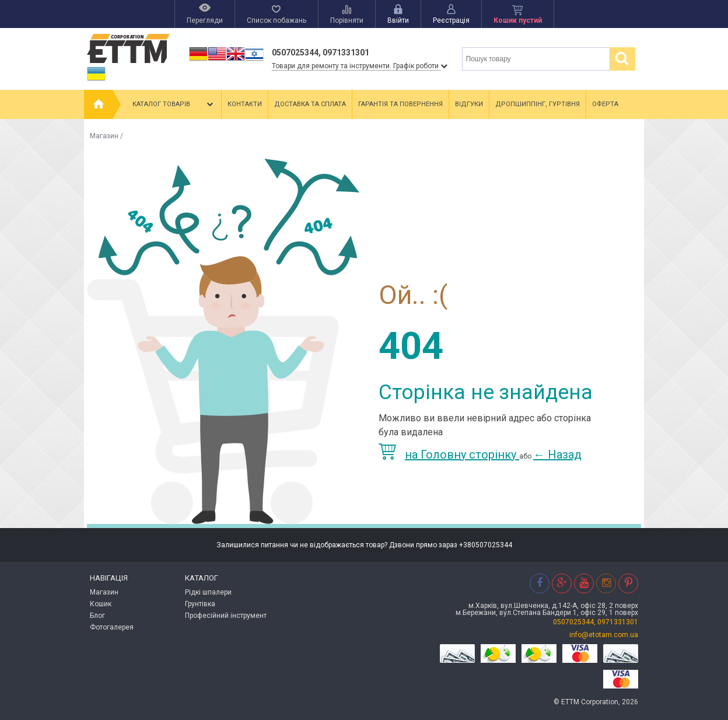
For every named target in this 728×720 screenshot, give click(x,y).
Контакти (245, 104)
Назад (557, 455)
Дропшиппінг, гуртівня (538, 104)
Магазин (104, 136)
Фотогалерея (112, 627)
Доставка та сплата (310, 104)
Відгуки (469, 104)
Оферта (605, 104)
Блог (97, 616)
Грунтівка (200, 604)
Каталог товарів (174, 104)
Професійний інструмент (226, 616)
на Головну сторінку (449, 455)
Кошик (101, 604)
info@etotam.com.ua (604, 635)
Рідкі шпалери (208, 592)
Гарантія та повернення (400, 104)
